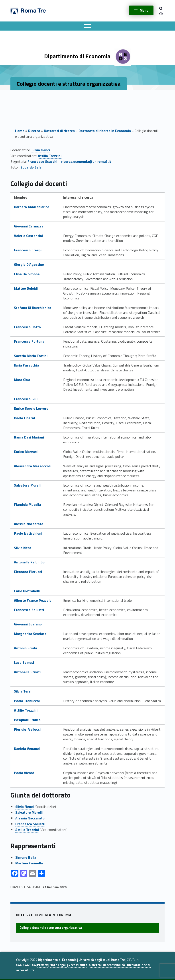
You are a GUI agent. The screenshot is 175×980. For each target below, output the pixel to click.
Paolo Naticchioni (28, 533)
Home (20, 131)
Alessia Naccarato (29, 524)
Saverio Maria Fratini (31, 356)
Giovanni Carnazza (29, 226)
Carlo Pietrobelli (27, 591)
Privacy (42, 965)
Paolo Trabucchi (27, 701)
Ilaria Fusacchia (27, 365)
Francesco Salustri (29, 610)
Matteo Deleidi (26, 288)
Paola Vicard (24, 773)
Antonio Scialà (26, 648)
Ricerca (34, 131)
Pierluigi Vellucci (27, 729)
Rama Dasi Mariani (29, 437)
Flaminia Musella (28, 505)
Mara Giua (22, 380)
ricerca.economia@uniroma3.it (86, 161)
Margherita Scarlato (30, 634)
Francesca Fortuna (30, 341)
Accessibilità (78, 965)
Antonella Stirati (27, 672)
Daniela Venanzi (27, 749)
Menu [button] (144, 10)
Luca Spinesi (24, 662)
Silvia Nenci (41, 150)
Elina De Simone (27, 274)
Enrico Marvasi (26, 452)
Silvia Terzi (23, 691)
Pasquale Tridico (27, 720)
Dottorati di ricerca (59, 131)
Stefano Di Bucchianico (33, 308)
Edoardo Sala (31, 167)
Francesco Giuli (26, 399)
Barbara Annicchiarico (32, 207)
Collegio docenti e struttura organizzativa (51, 928)
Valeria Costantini (28, 236)
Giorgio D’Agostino (29, 264)
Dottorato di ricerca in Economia (105, 131)
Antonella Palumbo (29, 562)
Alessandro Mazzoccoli (32, 466)
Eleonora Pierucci (28, 572)
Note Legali (58, 965)
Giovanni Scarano (28, 624)
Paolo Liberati (25, 418)
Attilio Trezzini (50, 156)
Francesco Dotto (27, 327)
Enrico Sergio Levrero (31, 408)
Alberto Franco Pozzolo (33, 600)
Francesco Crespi (28, 250)
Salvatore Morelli (28, 485)
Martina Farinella (29, 863)
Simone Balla (26, 857)
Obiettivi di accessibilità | (108, 965)
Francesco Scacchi (42, 161)
